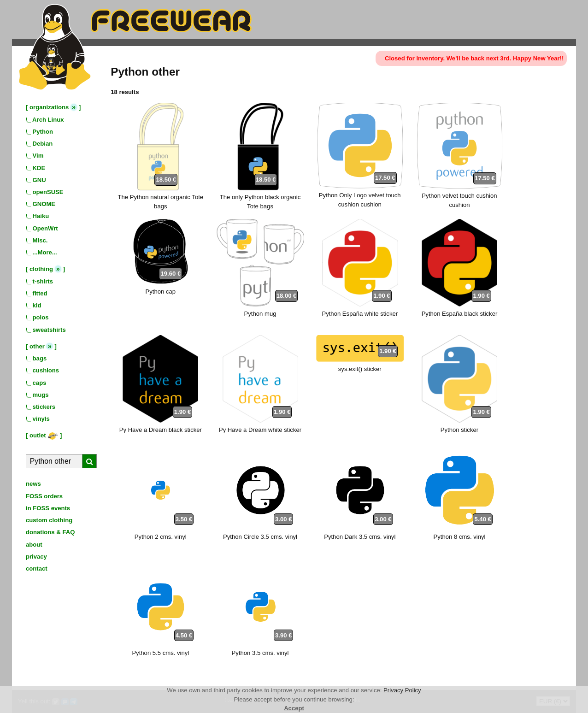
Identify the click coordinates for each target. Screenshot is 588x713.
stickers (44, 407)
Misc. (40, 240)
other (37, 346)
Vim (38, 156)
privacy (36, 557)
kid (37, 305)
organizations (49, 107)
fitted (40, 293)
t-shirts (43, 281)
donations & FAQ (50, 532)
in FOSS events (48, 508)
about (34, 545)
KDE (39, 168)
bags (40, 358)
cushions (46, 370)
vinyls (41, 419)
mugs (41, 395)
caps (40, 383)
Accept (294, 708)
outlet (44, 435)
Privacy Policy (402, 690)
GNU (39, 180)
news (33, 484)
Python (43, 132)
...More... (45, 252)
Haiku (41, 216)
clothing (41, 269)
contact (37, 569)
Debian (43, 144)
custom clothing (49, 520)
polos (41, 317)
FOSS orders (44, 496)
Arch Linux (48, 120)
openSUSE (48, 192)
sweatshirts (49, 330)
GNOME (44, 204)
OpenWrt (45, 228)
